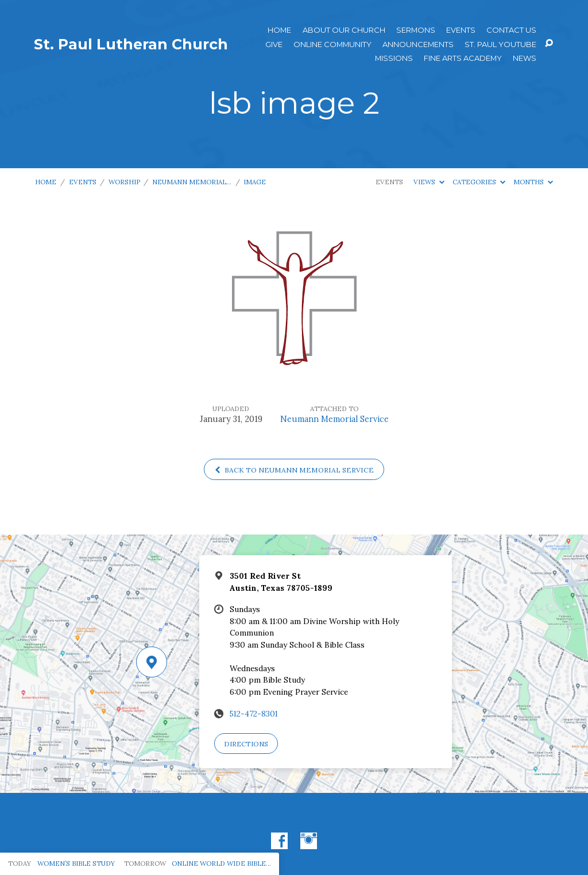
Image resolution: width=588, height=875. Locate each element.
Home (279, 30)
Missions (394, 58)
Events (461, 30)
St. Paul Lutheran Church (131, 44)
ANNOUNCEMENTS (418, 44)
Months (533, 182)
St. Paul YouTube (500, 44)
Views (429, 182)
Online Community (332, 44)
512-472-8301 (254, 714)
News (525, 58)
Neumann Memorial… (192, 182)
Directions (246, 744)
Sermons (416, 30)
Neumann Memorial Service (334, 419)
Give (274, 44)
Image (255, 182)
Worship (124, 182)
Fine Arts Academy (463, 58)
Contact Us (511, 30)
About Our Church (344, 30)
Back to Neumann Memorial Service (294, 470)
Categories (479, 182)
